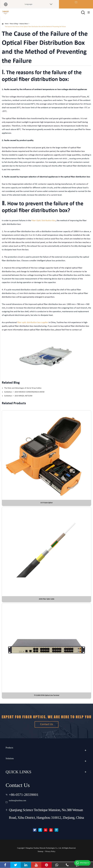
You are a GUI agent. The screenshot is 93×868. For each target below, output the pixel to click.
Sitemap (40, 858)
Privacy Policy (50, 858)
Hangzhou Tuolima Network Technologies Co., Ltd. (44, 854)
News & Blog (14, 27)
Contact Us (46, 734)
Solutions (13, 764)
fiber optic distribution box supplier (33, 326)
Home (7, 27)
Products (13, 753)
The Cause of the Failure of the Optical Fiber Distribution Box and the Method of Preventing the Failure (35, 30)
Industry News (24, 27)
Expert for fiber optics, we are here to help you (46, 720)
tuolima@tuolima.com (25, 805)
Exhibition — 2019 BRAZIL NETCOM (18, 399)
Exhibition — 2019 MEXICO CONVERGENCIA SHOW (24, 395)
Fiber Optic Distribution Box (44, 224)
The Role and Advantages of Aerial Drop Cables (23, 391)
